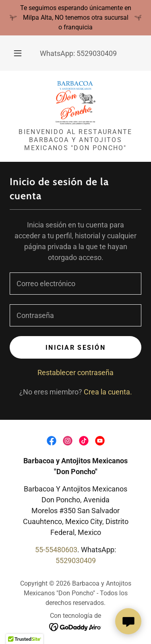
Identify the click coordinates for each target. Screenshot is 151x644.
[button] (18, 53)
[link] (76, 103)
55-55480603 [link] (56, 550)
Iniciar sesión (75, 348)
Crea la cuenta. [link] (108, 392)
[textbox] (75, 284)
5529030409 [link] (97, 53)
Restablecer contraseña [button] (75, 373)
